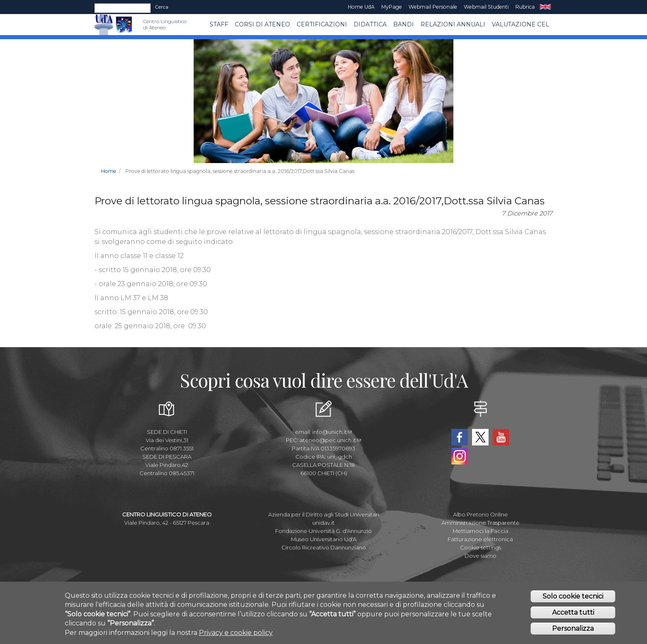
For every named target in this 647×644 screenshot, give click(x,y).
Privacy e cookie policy (236, 634)
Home (109, 171)
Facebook (460, 437)
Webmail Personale (433, 7)
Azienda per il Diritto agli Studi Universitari (324, 514)
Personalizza (573, 630)
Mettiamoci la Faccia (481, 531)
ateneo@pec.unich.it (330, 440)
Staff (219, 24)
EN (545, 7)
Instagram (460, 456)
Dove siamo (481, 556)
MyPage (392, 7)
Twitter (480, 437)
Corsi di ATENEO (262, 24)
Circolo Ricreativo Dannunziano (324, 547)
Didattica (370, 24)
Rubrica (525, 7)
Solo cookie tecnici (573, 598)
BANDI (404, 24)
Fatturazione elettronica (480, 539)
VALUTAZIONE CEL (521, 24)
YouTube (501, 437)
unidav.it (323, 523)
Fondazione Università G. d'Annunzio (323, 531)
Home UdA (361, 7)
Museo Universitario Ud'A (324, 539)
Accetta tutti (573, 614)
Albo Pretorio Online (481, 514)
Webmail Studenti (486, 7)
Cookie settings (481, 547)
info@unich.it (332, 432)
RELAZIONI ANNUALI (453, 24)
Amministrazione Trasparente (481, 523)
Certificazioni (322, 24)
